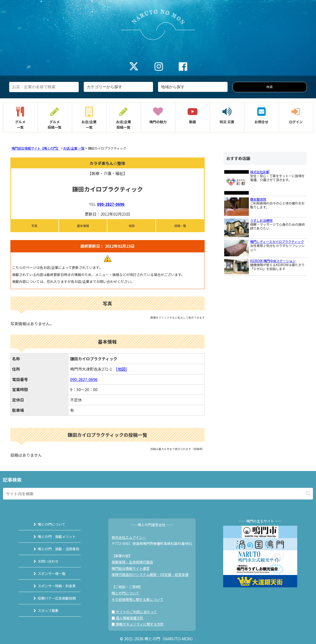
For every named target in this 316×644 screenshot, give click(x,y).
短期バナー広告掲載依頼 (51, 598)
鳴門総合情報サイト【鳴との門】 (36, 148)
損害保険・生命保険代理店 (135, 562)
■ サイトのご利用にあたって (137, 612)
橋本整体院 (258, 199)
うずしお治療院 (261, 220)
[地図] (121, 369)
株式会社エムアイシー (131, 537)
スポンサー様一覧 (46, 574)
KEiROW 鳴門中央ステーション (273, 261)
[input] (158, 494)
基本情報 (83, 226)
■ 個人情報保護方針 (130, 618)
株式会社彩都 (260, 172)
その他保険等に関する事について (140, 599)
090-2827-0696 (111, 204)
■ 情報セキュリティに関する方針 (140, 624)
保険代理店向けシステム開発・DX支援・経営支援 (152, 574)
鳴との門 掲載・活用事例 (53, 549)
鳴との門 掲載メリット (51, 537)
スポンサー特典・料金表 (51, 586)
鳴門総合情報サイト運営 (133, 568)
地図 (132, 226)
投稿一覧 (180, 226)
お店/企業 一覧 (74, 148)
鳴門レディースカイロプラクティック (277, 242)
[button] (308, 494)
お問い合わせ (43, 561)
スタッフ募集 (43, 610)
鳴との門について (46, 524)
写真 (34, 226)
